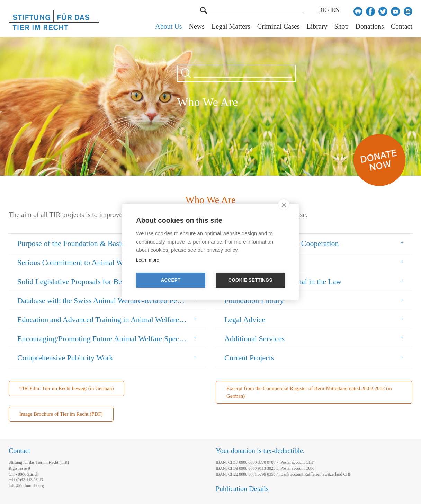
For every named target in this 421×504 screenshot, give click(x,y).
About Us (168, 26)
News (197, 26)
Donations (370, 26)
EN (335, 10)
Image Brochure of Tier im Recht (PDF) (61, 414)
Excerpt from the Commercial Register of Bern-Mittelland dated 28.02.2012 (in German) (309, 392)
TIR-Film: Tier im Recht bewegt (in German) (66, 388)
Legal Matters (231, 26)
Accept (171, 280)
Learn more (147, 260)
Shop (341, 26)
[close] (284, 204)
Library (317, 26)
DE (322, 10)
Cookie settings (250, 280)
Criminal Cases (279, 26)
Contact (402, 26)
